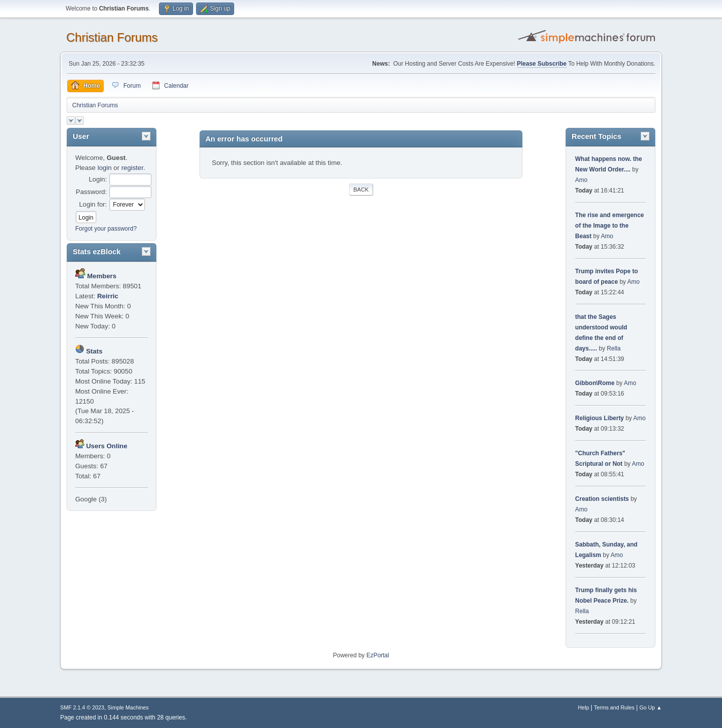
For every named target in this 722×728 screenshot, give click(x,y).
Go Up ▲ (651, 707)
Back (361, 190)
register (132, 168)
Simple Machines (128, 707)
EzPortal (378, 655)
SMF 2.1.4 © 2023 (82, 707)
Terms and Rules (614, 707)
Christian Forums (112, 37)
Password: (91, 192)
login (104, 168)
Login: (98, 179)
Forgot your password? (106, 229)
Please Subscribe (542, 64)
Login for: (93, 204)
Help (584, 707)
